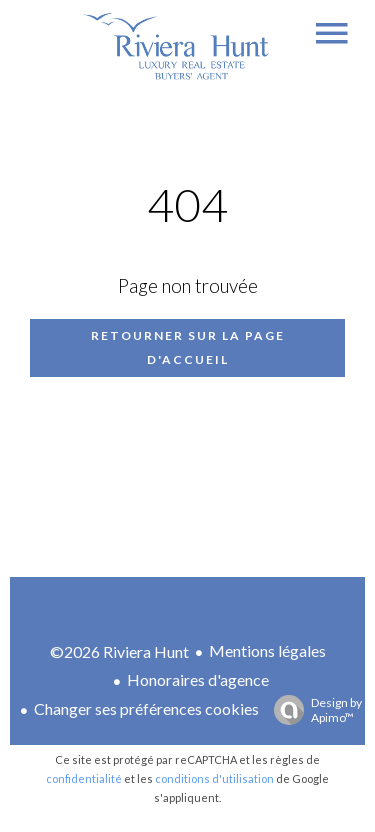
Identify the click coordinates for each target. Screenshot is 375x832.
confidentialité (84, 778)
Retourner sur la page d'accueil (188, 347)
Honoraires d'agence (198, 679)
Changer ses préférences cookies (146, 708)
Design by (313, 710)
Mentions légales (267, 650)
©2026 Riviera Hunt (119, 651)
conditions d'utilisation (214, 778)
